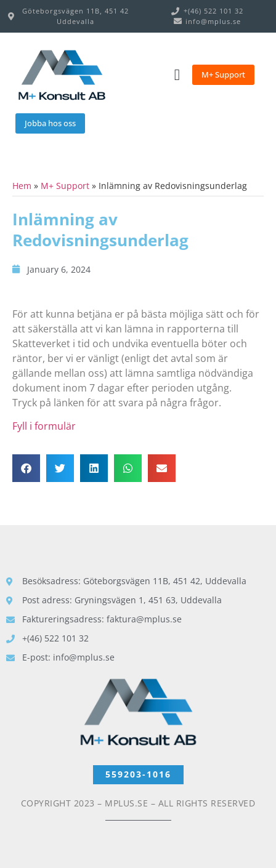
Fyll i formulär (44, 426)
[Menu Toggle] (177, 75)
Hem (22, 186)
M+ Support (65, 186)
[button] (26, 468)
